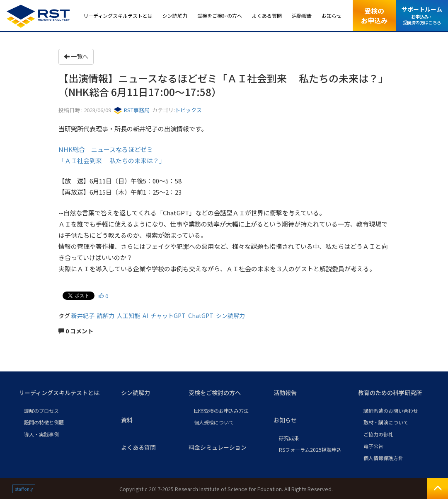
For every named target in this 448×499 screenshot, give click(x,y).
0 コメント (76, 331)
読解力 (106, 316)
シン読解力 (230, 316)
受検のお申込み (374, 15)
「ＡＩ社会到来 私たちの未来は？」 (112, 160)
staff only (24, 489)
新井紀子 (83, 316)
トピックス (188, 110)
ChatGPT (201, 316)
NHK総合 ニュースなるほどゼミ (106, 149)
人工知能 (128, 316)
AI (145, 316)
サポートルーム (422, 15)
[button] (63, 393)
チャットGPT (168, 316)
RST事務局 (132, 110)
